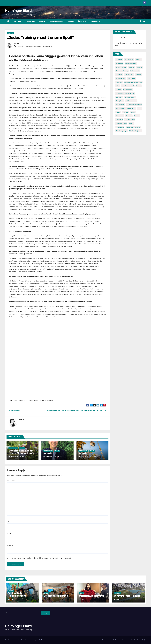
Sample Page (141, 640)
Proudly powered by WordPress (15, 640)
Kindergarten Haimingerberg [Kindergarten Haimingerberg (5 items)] (125, 93)
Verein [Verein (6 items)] (131, 123)
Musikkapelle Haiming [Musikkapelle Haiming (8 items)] (134, 105)
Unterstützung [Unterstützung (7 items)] (130, 120)
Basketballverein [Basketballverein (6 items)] (131, 63)
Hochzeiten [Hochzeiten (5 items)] (132, 78)
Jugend (42, 21)
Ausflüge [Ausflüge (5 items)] (138, 60)
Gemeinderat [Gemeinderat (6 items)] (129, 75)
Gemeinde (31, 21)
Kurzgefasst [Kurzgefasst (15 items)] (120, 101)
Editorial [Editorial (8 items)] (139, 67)
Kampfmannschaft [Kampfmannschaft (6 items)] (128, 86)
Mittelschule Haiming (91, 596)
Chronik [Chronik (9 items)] (132, 67)
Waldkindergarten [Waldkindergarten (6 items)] (135, 131)
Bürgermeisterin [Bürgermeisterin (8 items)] (121, 67)
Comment (11, 480)
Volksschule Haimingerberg (17, 595)
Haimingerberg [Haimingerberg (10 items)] (121, 78)
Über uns (82, 21)
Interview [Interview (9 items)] (119, 82)
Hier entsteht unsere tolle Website (118, 640)
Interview (10, 33)
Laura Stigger (38, 46)
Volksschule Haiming (56, 596)
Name (10, 521)
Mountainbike (48, 46)
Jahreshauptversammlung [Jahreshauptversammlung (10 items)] (133, 82)
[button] (141, 21)
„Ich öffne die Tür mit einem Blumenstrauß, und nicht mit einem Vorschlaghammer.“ (21, 454)
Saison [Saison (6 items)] (133, 112)
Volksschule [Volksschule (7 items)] (120, 127)
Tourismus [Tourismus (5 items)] (119, 120)
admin (58, 457)
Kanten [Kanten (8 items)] (139, 86)
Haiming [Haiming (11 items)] (138, 75)
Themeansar (45, 640)
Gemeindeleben (56, 21)
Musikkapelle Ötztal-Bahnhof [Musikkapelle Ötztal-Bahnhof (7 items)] (126, 108)
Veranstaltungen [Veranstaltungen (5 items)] (121, 123)
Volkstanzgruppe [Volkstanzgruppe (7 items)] (121, 131)
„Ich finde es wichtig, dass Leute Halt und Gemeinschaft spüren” (76, 410)
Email (10, 533)
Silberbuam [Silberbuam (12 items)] (120, 116)
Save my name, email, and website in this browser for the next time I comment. (40, 558)
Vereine (71, 21)
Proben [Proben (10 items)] (118, 112)
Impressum (95, 21)
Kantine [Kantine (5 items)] (118, 90)
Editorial (18, 21)
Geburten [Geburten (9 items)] (119, 75)
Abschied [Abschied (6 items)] (119, 60)
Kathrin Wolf (120, 38)
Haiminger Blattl (18, 11)
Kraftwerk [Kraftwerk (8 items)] (119, 97)
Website (10, 546)
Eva (18, 44)
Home (104, 640)
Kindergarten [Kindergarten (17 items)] (128, 90)
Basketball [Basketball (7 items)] (119, 63)
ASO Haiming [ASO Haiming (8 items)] (129, 60)
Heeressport (21, 46)
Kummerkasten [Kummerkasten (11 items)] (130, 97)
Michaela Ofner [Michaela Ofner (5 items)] (131, 101)
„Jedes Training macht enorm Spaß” (40, 38)
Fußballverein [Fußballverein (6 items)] (135, 71)
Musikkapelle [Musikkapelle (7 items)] (120, 105)
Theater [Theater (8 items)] (137, 116)
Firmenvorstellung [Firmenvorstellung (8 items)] (122, 71)
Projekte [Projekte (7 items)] (126, 112)
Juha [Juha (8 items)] (117, 86)
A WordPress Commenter (125, 43)
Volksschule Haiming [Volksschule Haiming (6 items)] (133, 127)
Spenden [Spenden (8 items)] (129, 116)
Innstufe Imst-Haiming (127, 596)
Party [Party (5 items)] (140, 108)
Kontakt (133, 640)
